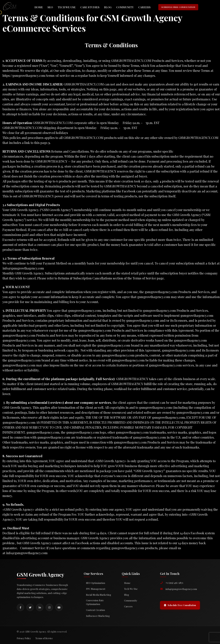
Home (39, 7)
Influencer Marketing (98, 616)
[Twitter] (30, 607)
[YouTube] (59, 607)
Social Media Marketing (99, 595)
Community (125, 7)
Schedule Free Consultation (180, 605)
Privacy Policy (24, 638)
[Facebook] (20, 607)
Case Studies (90, 7)
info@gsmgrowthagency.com (27, 553)
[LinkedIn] (40, 607)
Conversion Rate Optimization (95, 602)
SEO (50, 7)
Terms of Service (44, 638)
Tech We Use (67, 7)
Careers (144, 7)
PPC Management (96, 589)
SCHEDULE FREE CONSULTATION (178, 7)
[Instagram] (49, 607)
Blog (108, 7)
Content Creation (96, 610)
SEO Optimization (96, 583)
